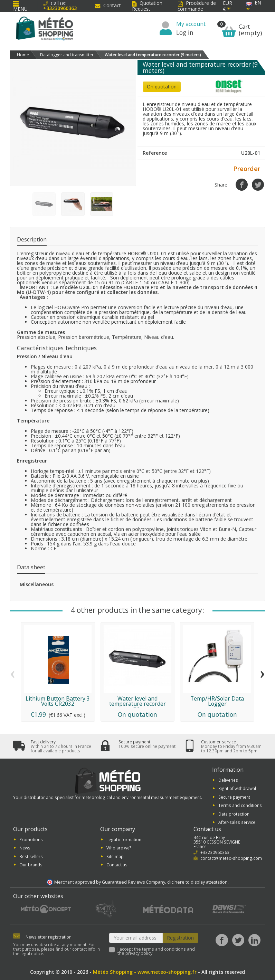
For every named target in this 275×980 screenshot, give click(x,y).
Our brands (31, 865)
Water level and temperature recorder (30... (137, 704)
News (25, 848)
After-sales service (237, 822)
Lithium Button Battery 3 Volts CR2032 (58, 701)
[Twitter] (238, 940)
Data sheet (31, 567)
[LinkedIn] (254, 940)
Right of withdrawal (237, 788)
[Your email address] (136, 938)
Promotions (31, 839)
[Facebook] (222, 940)
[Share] (242, 185)
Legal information (124, 839)
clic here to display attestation (197, 882)
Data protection (234, 814)
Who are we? (119, 848)
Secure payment (234, 797)
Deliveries (228, 780)
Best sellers (31, 856)
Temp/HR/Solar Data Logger (217, 701)
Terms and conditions (240, 805)
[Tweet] (258, 185)
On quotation (162, 87)
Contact (108, 5)
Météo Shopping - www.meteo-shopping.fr (145, 972)
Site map (115, 856)
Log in (185, 32)
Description (32, 239)
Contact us (117, 865)
